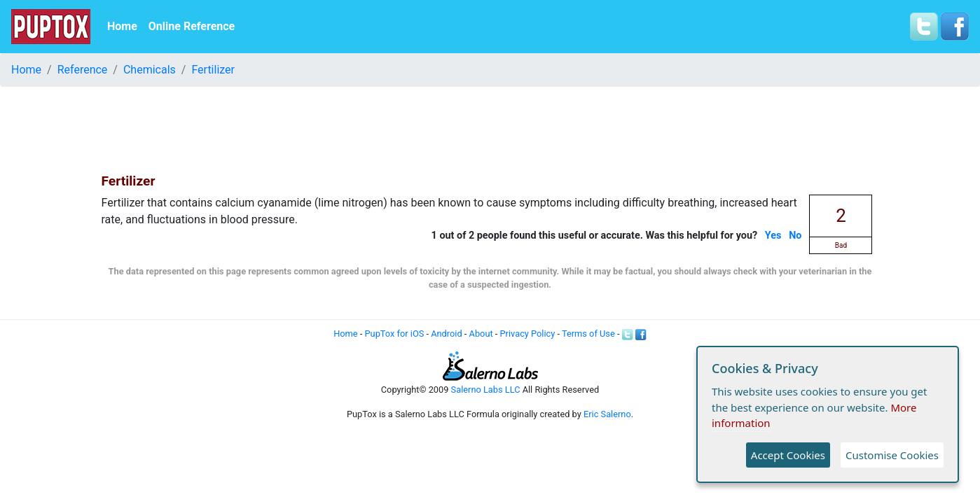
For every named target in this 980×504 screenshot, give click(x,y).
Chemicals (150, 70)
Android (446, 334)
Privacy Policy (528, 334)
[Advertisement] (490, 129)
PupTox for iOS (395, 334)
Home (122, 26)
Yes (773, 236)
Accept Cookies (788, 455)
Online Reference (192, 26)
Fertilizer (213, 70)
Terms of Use (588, 334)
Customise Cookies (892, 455)
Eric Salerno (607, 414)
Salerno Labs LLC (486, 390)
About (481, 334)
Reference (83, 70)
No (795, 236)
